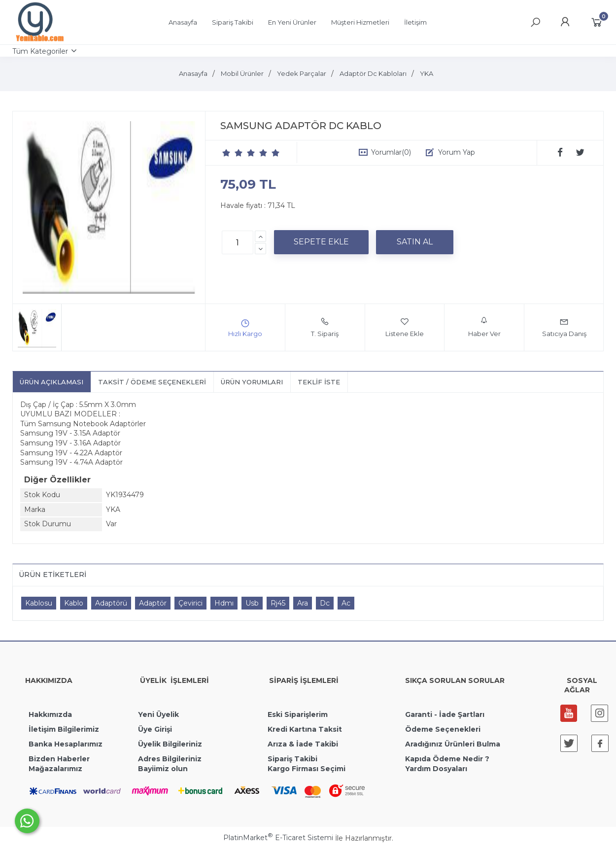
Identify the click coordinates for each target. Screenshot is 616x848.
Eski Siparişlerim (298, 714)
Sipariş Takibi (292, 759)
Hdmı (224, 603)
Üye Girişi (155, 729)
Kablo (74, 603)
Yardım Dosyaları (436, 769)
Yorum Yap (457, 152)
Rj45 (278, 603)
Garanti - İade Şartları (445, 714)
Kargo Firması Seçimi (307, 769)
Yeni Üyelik (158, 714)
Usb (252, 603)
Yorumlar (391, 152)
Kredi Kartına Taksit (305, 729)
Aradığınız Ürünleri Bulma (453, 744)
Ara (303, 603)
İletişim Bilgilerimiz (63, 729)
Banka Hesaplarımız (66, 744)
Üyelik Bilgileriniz (170, 744)
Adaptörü (111, 603)
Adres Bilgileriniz (170, 759)
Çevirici (190, 603)
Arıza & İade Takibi (303, 744)
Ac (346, 603)
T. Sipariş (325, 327)
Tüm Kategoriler (40, 51)
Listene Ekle (405, 327)
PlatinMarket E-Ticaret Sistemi (278, 838)
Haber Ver (484, 327)
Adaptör (153, 603)
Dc (325, 603)
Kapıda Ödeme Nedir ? (447, 759)
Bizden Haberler (59, 759)
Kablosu (39, 603)
